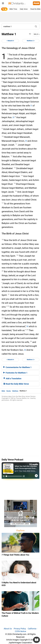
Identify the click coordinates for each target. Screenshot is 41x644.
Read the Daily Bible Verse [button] (16, 384)
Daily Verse (24, 9)
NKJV (37, 34)
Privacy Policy (20, 629)
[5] (25, 350)
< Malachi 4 (10, 41)
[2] (13, 117)
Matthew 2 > (31, 41)
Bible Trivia (13, 9)
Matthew (15, 391)
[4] (27, 326)
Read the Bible (35, 9)
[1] (31, 106)
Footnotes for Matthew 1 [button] (15, 373)
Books (9, 391)
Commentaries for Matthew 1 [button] (17, 367)
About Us (8, 629)
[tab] (20, 367)
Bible (3, 391)
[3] (26, 141)
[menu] (3, 4)
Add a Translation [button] (12, 379)
